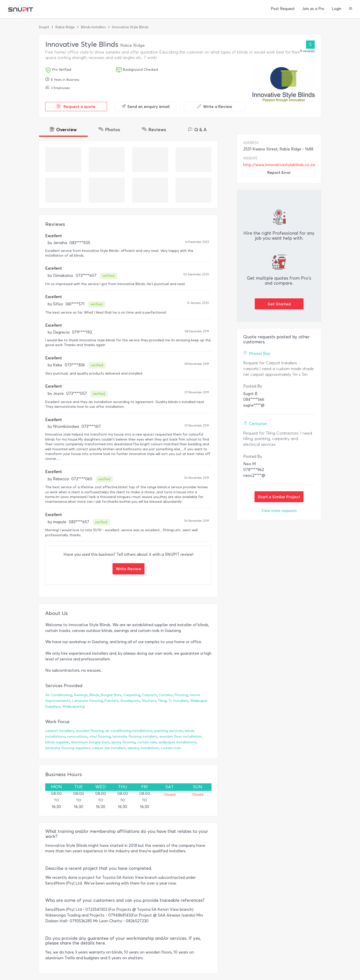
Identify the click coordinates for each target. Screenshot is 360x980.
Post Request (283, 9)
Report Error (279, 172)
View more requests (279, 511)
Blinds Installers (93, 27)
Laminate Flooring (87, 701)
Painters (111, 701)
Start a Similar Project (279, 497)
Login (336, 9)
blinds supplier (57, 742)
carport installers (60, 731)
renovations (77, 736)
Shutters (149, 701)
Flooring (181, 695)
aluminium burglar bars (90, 742)
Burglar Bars (111, 695)
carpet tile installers (109, 748)
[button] (351, 9)
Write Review (128, 569)
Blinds (94, 695)
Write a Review (215, 106)
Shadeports (130, 701)
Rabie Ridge (65, 27)
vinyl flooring (100, 736)
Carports (149, 695)
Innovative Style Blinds (130, 27)
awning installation (143, 748)
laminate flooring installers (135, 736)
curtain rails (147, 742)
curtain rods (171, 748)
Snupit (44, 27)
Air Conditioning (59, 695)
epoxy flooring (123, 742)
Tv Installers (178, 701)
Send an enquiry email (145, 106)
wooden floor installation (180, 736)
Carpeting (132, 695)
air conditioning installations (129, 731)
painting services (169, 731)
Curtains (166, 695)
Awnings (81, 695)
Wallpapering (73, 707)
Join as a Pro (313, 9)
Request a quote (76, 106)
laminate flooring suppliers (68, 748)
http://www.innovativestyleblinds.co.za (279, 165)
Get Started (279, 304)
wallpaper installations (177, 742)
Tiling (162, 701)
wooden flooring (90, 731)
